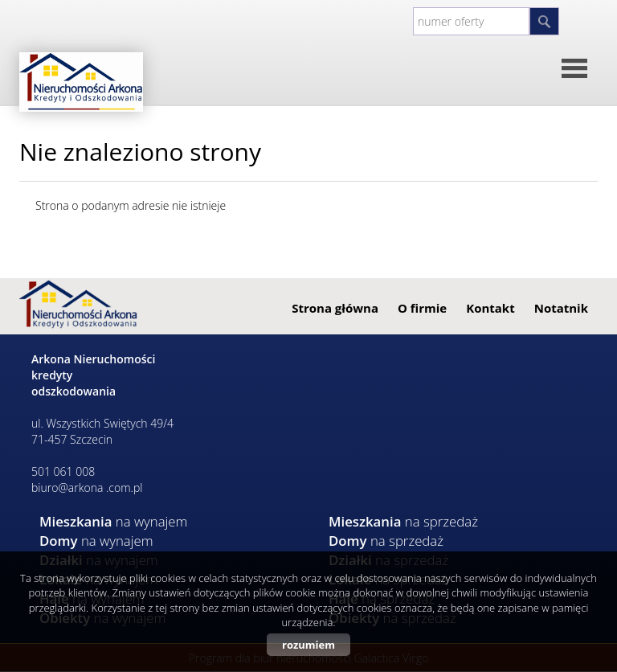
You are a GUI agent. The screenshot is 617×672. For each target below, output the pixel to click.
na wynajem (113, 521)
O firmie (422, 308)
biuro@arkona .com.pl (87, 488)
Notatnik (561, 308)
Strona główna (335, 308)
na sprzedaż (403, 521)
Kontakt (490, 308)
